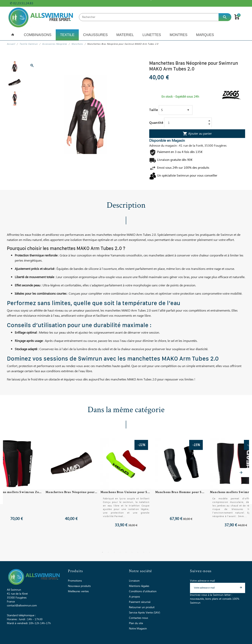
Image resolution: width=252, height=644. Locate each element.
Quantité (156, 123)
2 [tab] (108, 552)
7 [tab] (138, 552)
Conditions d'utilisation (143, 591)
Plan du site (136, 623)
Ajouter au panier (197, 134)
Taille (154, 110)
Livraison (134, 581)
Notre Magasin (138, 629)
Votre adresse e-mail (202, 581)
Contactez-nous (139, 618)
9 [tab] (150, 552)
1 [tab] (102, 552)
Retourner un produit (142, 607)
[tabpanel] (126, 483)
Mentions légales (139, 586)
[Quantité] (188, 123)
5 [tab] (126, 552)
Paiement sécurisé (140, 602)
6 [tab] (132, 552)
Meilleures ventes (78, 591)
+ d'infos (41, 3)
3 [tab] (114, 552)
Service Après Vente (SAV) (145, 613)
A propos (134, 597)
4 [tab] (120, 552)
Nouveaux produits (79, 586)
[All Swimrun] (41, 17)
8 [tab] (144, 552)
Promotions (75, 581)
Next (241, 473)
